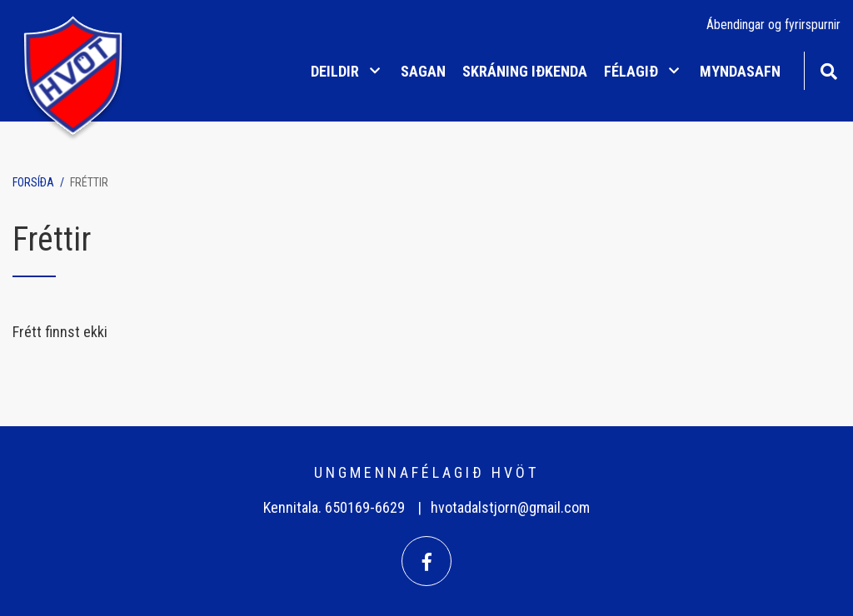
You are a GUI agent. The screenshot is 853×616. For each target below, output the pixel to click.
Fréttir (89, 182)
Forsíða (33, 182)
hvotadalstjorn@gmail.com (510, 507)
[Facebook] (426, 561)
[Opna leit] (828, 70)
